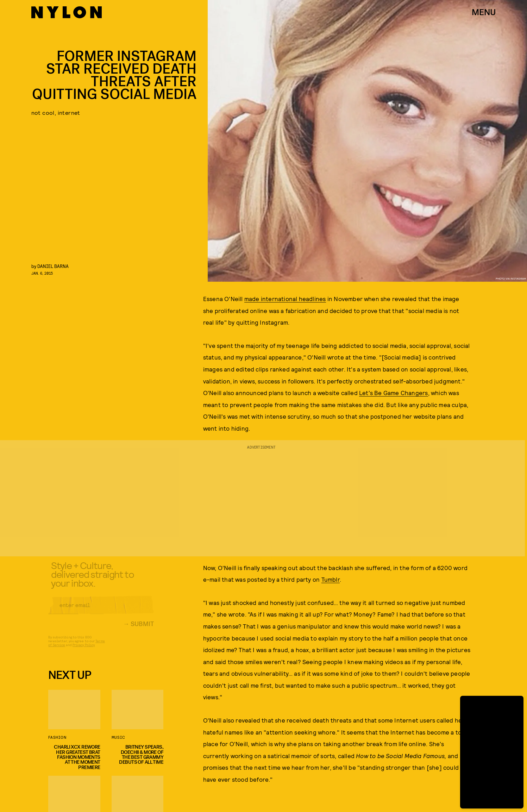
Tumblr (331, 579)
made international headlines (285, 299)
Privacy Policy (84, 650)
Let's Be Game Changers (393, 393)
